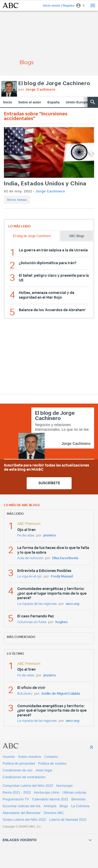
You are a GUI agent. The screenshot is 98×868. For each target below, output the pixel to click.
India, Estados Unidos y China (45, 184)
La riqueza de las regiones (37, 604)
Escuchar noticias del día (22, 806)
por (37, 90)
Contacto (51, 757)
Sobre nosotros (30, 757)
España (53, 102)
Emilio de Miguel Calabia (61, 694)
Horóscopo (64, 786)
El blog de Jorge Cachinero (54, 84)
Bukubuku (25, 694)
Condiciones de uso (18, 770)
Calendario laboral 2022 (50, 799)
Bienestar (79, 799)
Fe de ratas (26, 536)
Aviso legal (44, 770)
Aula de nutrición (30, 558)
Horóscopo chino (47, 792)
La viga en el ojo (30, 577)
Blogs (64, 806)
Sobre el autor (30, 102)
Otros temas (17, 200)
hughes (61, 622)
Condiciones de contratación (24, 777)
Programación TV (16, 799)
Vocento (9, 757)
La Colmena (80, 806)
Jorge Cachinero (50, 191)
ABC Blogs (77, 236)
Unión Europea (78, 102)
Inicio (8, 102)
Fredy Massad (62, 577)
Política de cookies (52, 763)
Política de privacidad (19, 763)
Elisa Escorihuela (65, 558)
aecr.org (73, 604)
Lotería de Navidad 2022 (68, 820)
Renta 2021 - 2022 (17, 792)
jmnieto (50, 536)
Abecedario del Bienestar (22, 813)
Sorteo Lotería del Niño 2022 (24, 820)
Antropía (50, 806)
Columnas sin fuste (32, 622)
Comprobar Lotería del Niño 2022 (28, 786)
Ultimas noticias (74, 792)
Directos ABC (54, 813)
